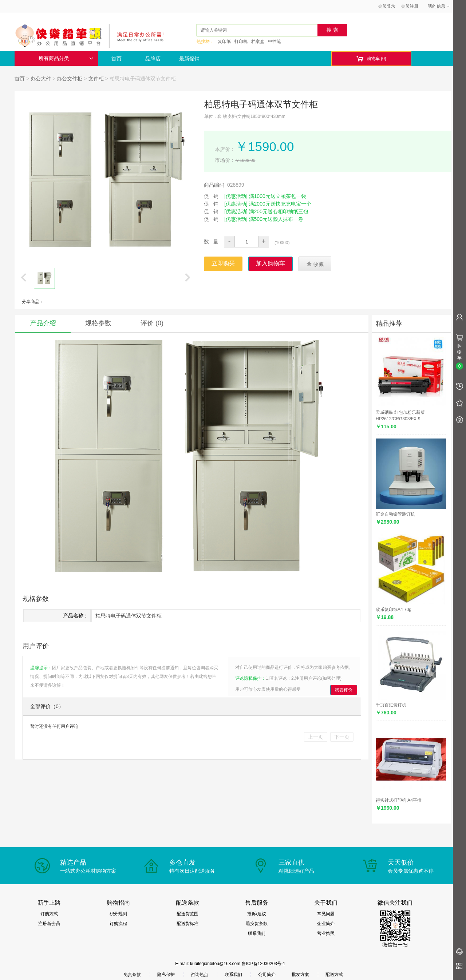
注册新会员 (49, 924)
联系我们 (257, 933)
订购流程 (118, 924)
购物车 (371, 59)
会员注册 (410, 6)
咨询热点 (200, 975)
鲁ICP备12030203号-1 (264, 964)
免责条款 (132, 975)
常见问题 (326, 914)
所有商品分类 (66, 58)
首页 (116, 59)
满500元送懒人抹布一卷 (276, 219)
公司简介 (267, 975)
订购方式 (49, 914)
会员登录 (387, 6)
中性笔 (275, 41)
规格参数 (98, 323)
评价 (152, 323)
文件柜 (96, 79)
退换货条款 (257, 924)
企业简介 (326, 924)
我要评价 (344, 690)
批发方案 (300, 975)
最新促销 (189, 59)
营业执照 (326, 933)
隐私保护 (166, 975)
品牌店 (153, 59)
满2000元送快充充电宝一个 (280, 204)
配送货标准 (187, 924)
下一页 (342, 737)
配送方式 (334, 975)
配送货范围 (187, 914)
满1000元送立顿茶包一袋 (278, 196)
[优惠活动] (236, 196)
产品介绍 (43, 323)
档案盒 (258, 41)
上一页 (316, 737)
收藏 (315, 264)
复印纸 (224, 41)
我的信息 (439, 6)
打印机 (241, 41)
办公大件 (41, 79)
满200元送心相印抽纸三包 (279, 211)
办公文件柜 (70, 79)
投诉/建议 (256, 914)
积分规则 (118, 914)
